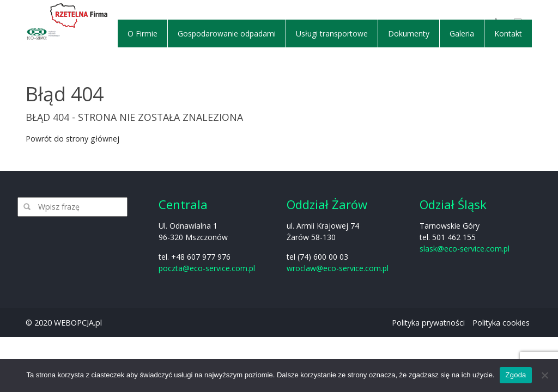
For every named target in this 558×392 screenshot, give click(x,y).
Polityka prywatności (428, 323)
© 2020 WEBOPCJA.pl (64, 323)
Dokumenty (409, 33)
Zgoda (515, 375)
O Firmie (142, 33)
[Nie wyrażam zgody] (544, 375)
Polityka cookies (501, 323)
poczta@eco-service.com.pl (207, 268)
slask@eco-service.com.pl (465, 249)
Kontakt (508, 33)
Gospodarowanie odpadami (227, 33)
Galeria (462, 33)
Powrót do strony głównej (72, 139)
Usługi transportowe (332, 33)
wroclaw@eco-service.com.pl (338, 268)
